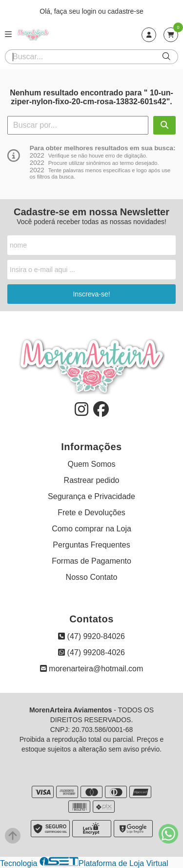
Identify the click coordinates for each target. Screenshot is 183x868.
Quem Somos (92, 464)
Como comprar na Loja (91, 529)
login (90, 11)
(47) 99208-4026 (91, 652)
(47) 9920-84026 (91, 636)
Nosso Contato (92, 577)
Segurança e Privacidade (91, 496)
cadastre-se (126, 11)
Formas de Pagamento (91, 561)
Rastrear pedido (92, 480)
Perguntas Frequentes (91, 545)
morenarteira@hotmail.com (92, 669)
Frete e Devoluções (91, 513)
